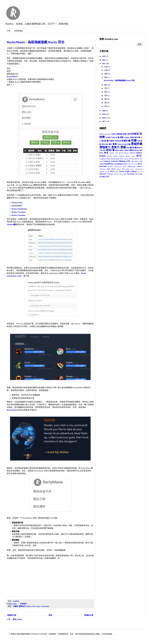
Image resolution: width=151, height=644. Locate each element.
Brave (133, 156)
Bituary (128, 156)
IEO (130, 164)
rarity (38, 606)
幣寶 (104, 150)
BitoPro (116, 156)
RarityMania (12, 76)
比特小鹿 (126, 134)
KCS (140, 164)
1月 (106, 106)
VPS (136, 174)
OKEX (113, 169)
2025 (104, 56)
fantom (29, 606)
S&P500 (102, 172)
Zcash (102, 177)
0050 (101, 134)
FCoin (131, 159)
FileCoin (137, 159)
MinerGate (132, 166)
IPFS (133, 164)
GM (128, 161)
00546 (105, 134)
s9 (109, 172)
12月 (106, 67)
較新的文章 (12, 615)
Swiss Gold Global (128, 171)
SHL (117, 172)
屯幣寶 (113, 134)
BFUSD (121, 153)
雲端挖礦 (137, 144)
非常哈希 (118, 141)
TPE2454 (117, 174)
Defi (108, 159)
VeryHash (131, 174)
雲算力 (115, 147)
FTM (34, 606)
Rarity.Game (17, 202)
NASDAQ (102, 169)
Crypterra (103, 159)
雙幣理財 (136, 150)
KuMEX (111, 166)
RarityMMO (17, 206)
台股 (118, 137)
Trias (121, 174)
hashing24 (119, 164)
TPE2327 (110, 174)
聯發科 (127, 150)
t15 (138, 172)
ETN (122, 159)
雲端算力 (105, 147)
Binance (127, 153)
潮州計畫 (110, 150)
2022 (104, 60)
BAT (117, 153)
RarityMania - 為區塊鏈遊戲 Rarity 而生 (36, 42)
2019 (104, 114)
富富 (115, 144)
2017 (104, 121)
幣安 (139, 148)
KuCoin (103, 166)
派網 (139, 141)
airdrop (112, 153)
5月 (106, 96)
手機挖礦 (119, 134)
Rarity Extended (19, 215)
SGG (112, 171)
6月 (106, 92)
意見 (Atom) (17, 619)
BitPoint (122, 156)
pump (127, 169)
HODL (125, 164)
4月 (106, 99)
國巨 (110, 144)
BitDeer (139, 153)
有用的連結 (19, 31)
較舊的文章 (89, 615)
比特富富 (135, 134)
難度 (107, 153)
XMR (140, 174)
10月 (106, 74)
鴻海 (131, 150)
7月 (106, 88)
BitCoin (133, 153)
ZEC (108, 177)
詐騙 (129, 144)
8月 (106, 85)
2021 (104, 64)
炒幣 (139, 137)
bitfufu (102, 156)
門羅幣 (111, 141)
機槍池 (117, 150)
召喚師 (16, 606)
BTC (139, 156)
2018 (104, 118)
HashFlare (109, 164)
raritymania (45, 606)
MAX (125, 166)
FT (141, 159)
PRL (123, 169)
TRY (125, 174)
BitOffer (110, 156)
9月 (106, 77)
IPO (136, 164)
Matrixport (118, 166)
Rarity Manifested (19, 209)
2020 (104, 111)
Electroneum (115, 159)
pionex (119, 169)
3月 (106, 103)
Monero (140, 166)
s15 (106, 172)
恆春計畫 (126, 141)
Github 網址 (12, 224)
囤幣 (122, 137)
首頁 (50, 615)
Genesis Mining (118, 161)
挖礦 (134, 140)
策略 (125, 144)
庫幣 (107, 144)
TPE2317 (103, 174)
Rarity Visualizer (19, 212)
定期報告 (127, 137)
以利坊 (108, 137)
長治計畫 (105, 141)
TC (141, 172)
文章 (9, 31)
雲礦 (123, 147)
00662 (109, 134)
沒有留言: (24, 604)
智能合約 (22, 606)
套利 (103, 144)
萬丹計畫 (133, 148)
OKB (108, 169)
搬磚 (128, 148)
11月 (106, 70)
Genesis (107, 161)
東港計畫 (133, 137)
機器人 (122, 150)
